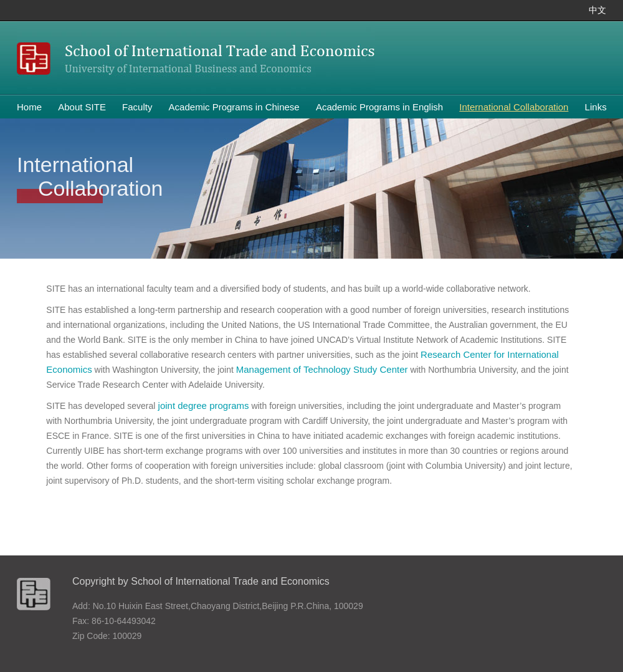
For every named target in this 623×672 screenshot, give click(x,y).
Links (596, 107)
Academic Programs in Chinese (234, 107)
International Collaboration (514, 107)
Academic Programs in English (379, 107)
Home (29, 107)
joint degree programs (202, 406)
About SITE (82, 107)
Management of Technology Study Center (322, 369)
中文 (597, 10)
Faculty (137, 107)
